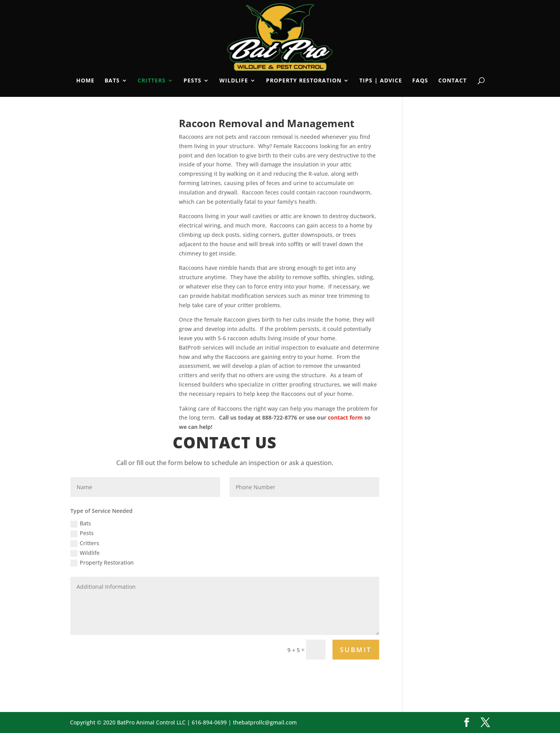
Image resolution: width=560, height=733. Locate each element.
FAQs (420, 81)
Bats (112, 81)
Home (85, 81)
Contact (452, 81)
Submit (356, 650)
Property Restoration (304, 81)
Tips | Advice (381, 81)
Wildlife (234, 81)
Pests (192, 81)
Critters (152, 81)
